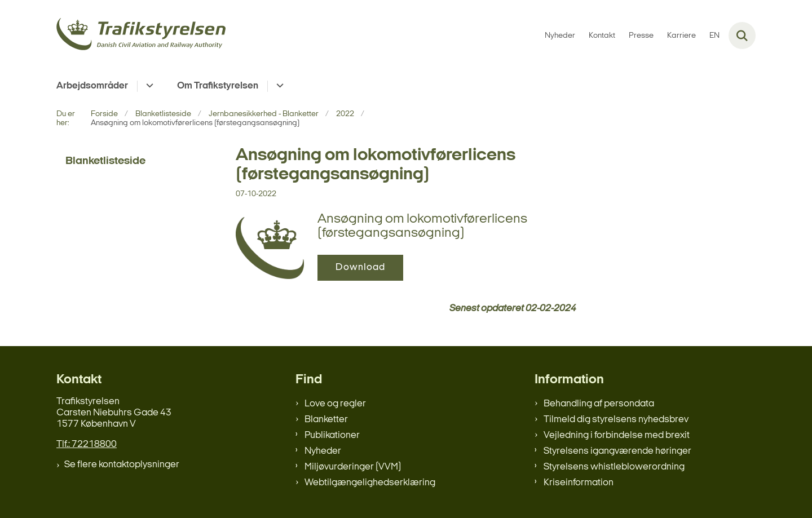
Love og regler (335, 404)
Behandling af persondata (599, 404)
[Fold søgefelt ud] (742, 36)
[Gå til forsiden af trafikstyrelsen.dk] (141, 36)
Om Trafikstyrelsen (218, 86)
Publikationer (332, 435)
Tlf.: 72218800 (87, 444)
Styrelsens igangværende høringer (617, 451)
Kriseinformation (579, 483)
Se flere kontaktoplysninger (122, 465)
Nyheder (323, 451)
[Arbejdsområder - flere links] (148, 86)
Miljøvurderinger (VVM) (353, 467)
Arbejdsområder (92, 86)
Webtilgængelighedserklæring (370, 483)
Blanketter (326, 420)
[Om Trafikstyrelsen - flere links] (278, 86)
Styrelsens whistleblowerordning (614, 467)
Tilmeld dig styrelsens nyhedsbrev (616, 420)
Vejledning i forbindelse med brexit (617, 435)
